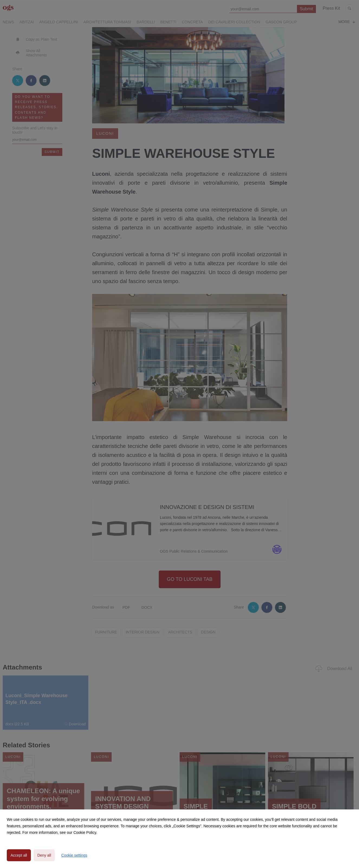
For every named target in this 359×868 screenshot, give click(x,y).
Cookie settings (74, 855)
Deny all (44, 855)
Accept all (19, 855)
